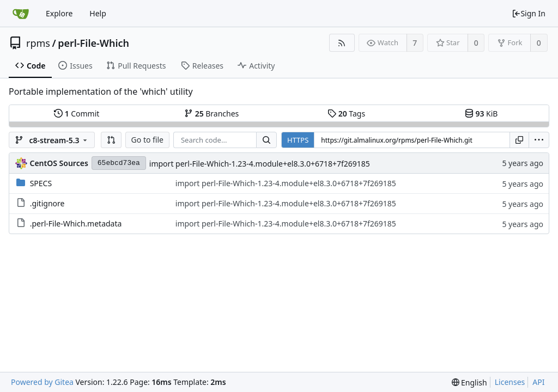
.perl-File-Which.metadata (76, 223)
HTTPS (298, 140)
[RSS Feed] (342, 43)
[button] (111, 140)
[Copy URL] (519, 140)
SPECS (41, 183)
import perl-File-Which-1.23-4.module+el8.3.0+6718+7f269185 (260, 164)
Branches (211, 114)
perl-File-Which (93, 43)
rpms (38, 43)
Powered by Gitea (42, 382)
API (538, 382)
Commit (77, 114)
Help (98, 13)
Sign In (529, 13)
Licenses (510, 382)
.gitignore (47, 203)
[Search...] (266, 140)
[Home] (21, 14)
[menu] (539, 140)
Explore (59, 13)
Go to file (147, 140)
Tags (346, 114)
